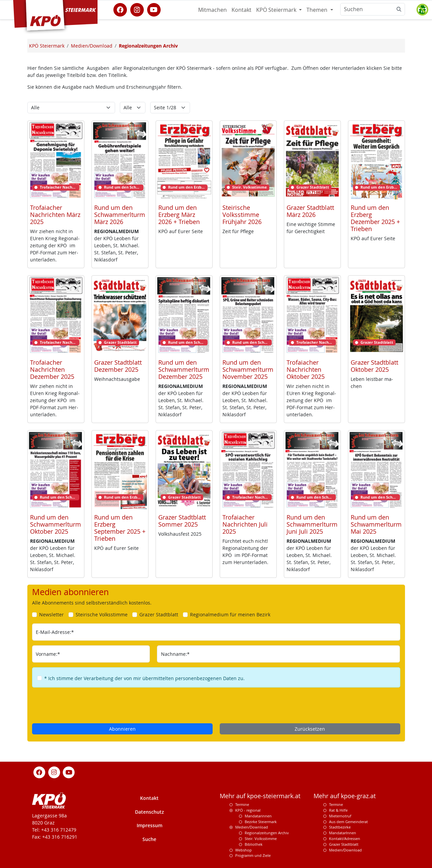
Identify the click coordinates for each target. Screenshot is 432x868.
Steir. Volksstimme (261, 838)
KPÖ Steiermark (277, 10)
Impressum (150, 825)
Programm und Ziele (253, 855)
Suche (149, 839)
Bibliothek (254, 844)
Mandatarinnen (258, 816)
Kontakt (241, 10)
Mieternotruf (340, 816)
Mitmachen (212, 10)
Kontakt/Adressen (345, 838)
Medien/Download (252, 827)
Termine (242, 804)
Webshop (244, 850)
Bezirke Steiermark (261, 822)
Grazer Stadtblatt (344, 844)
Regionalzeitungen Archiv (267, 833)
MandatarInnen (343, 833)
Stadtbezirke (340, 827)
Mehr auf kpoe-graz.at (345, 796)
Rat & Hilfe (338, 810)
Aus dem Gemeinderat (348, 822)
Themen (318, 10)
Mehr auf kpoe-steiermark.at (260, 796)
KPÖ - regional (248, 810)
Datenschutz (150, 812)
